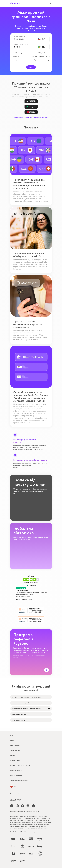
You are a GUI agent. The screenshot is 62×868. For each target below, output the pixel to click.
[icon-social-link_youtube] (23, 806)
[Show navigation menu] (51, 3)
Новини (13, 740)
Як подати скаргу (16, 775)
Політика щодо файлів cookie (20, 765)
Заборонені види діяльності (20, 780)
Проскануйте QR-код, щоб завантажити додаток (31, 117)
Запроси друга (15, 750)
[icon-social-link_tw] (33, 806)
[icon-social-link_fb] (12, 806)
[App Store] (31, 101)
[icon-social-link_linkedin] (28, 806)
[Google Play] (31, 107)
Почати (31, 67)
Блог (12, 735)
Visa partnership (16, 760)
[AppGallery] (31, 112)
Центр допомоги (16, 745)
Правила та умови (16, 770)
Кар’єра (13, 755)
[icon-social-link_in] (17, 806)
